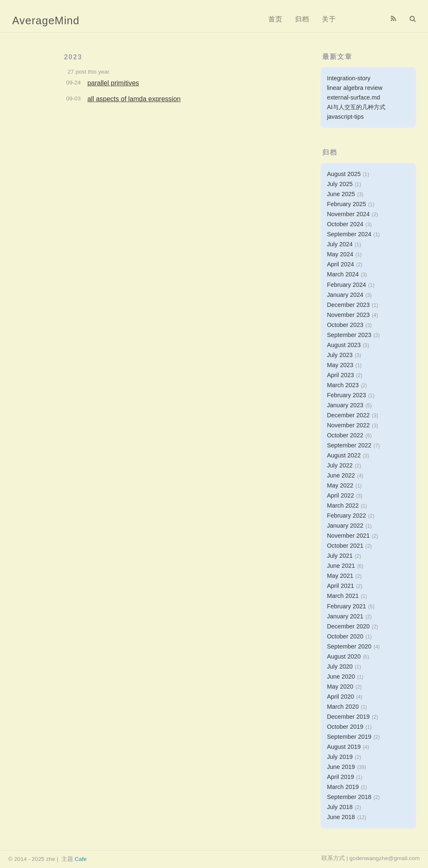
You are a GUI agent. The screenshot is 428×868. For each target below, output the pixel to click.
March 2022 (343, 505)
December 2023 (348, 305)
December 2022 (348, 415)
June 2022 (341, 475)
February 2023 (346, 395)
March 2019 (343, 787)
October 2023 (345, 325)
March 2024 (343, 274)
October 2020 (345, 636)
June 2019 (341, 767)
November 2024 (348, 214)
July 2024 (340, 244)
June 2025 (341, 194)
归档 (302, 19)
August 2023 (344, 345)
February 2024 (346, 285)
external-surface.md (353, 97)
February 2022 (346, 516)
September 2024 (349, 234)
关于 (329, 19)
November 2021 (348, 536)
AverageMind (46, 20)
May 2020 (340, 687)
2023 (73, 57)
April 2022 (340, 495)
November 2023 (348, 315)
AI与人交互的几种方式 (356, 107)
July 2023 (340, 355)
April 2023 (340, 375)
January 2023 (345, 405)
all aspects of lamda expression (134, 99)
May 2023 (340, 365)
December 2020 (348, 626)
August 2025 (344, 174)
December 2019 (348, 717)
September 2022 (349, 445)
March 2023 (343, 385)
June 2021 (341, 566)
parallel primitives (113, 83)
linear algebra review (355, 88)
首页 (275, 19)
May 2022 (340, 485)
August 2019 (344, 747)
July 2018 (340, 807)
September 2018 (349, 797)
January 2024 (345, 295)
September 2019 (349, 737)
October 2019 (345, 727)
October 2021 (345, 546)
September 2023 (349, 335)
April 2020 (340, 697)
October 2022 (345, 435)
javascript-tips (345, 117)
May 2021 (340, 576)
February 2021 (346, 606)
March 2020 (343, 707)
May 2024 (340, 254)
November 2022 (348, 425)
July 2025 (340, 184)
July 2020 (340, 666)
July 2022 (340, 465)
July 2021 (340, 556)
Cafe (81, 859)
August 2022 (344, 455)
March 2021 (343, 596)
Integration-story (349, 78)
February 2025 (346, 204)
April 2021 (340, 586)
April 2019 (340, 777)
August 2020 (344, 656)
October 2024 (345, 224)
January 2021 (345, 616)
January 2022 (345, 526)
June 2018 (341, 817)
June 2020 (341, 677)
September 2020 (349, 646)
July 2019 (340, 757)
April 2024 (340, 264)
